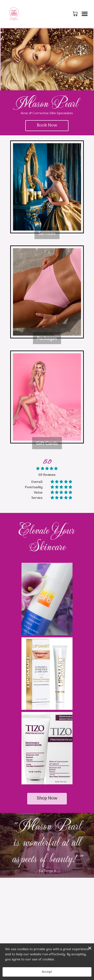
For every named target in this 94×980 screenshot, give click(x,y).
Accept (47, 972)
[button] (76, 14)
